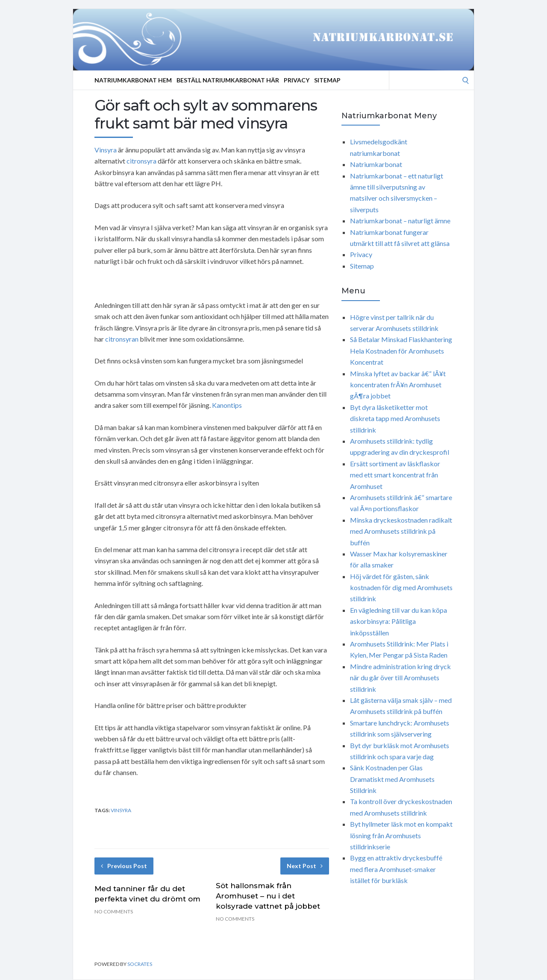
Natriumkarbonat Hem (133, 80)
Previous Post (124, 866)
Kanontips (227, 405)
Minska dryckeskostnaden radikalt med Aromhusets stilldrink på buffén (401, 531)
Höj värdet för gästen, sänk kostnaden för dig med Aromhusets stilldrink (401, 588)
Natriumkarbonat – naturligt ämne (400, 221)
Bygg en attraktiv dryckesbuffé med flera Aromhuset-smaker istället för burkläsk (396, 869)
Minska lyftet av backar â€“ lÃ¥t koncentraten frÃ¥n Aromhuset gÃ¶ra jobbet (398, 385)
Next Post (305, 866)
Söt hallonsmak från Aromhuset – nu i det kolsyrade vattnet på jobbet (268, 896)
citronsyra (141, 161)
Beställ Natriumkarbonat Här (228, 80)
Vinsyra (106, 150)
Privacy (297, 80)
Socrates (140, 964)
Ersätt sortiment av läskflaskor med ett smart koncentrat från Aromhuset (395, 475)
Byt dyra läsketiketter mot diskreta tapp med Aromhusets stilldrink (395, 418)
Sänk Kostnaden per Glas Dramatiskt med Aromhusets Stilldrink (392, 779)
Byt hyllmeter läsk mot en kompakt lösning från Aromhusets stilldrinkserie (401, 835)
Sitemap (327, 80)
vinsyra (121, 810)
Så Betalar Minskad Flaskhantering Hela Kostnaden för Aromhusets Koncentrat (401, 351)
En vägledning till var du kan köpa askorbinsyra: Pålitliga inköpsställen (398, 621)
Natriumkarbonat (376, 164)
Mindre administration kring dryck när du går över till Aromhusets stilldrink (400, 678)
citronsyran (122, 339)
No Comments (114, 911)
